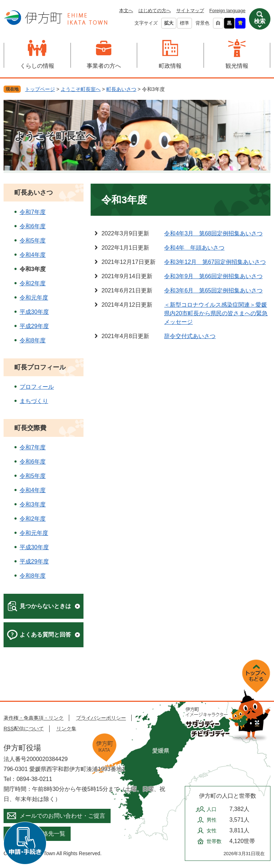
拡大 (169, 23)
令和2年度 (33, 283)
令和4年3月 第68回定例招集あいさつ (213, 233)
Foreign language (227, 11)
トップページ (40, 89)
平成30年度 (34, 312)
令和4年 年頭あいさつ (194, 248)
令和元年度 (34, 298)
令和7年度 (33, 212)
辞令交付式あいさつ (190, 336)
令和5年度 (33, 241)
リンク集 (66, 729)
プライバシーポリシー (101, 718)
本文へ (126, 11)
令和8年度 (33, 340)
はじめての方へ (155, 11)
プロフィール (37, 387)
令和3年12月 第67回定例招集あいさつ (215, 262)
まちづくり (34, 401)
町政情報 (170, 66)
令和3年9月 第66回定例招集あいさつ (213, 276)
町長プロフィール (40, 367)
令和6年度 (33, 226)
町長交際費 (30, 428)
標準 (184, 23)
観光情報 (237, 66)
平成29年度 (34, 326)
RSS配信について (24, 729)
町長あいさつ (121, 89)
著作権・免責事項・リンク (34, 718)
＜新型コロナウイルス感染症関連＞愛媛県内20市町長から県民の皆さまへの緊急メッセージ (216, 313)
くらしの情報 (37, 66)
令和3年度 (33, 504)
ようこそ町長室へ (81, 89)
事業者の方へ (104, 66)
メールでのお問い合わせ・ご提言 (62, 816)
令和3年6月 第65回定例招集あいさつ (213, 290)
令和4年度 (33, 255)
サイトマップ (190, 11)
